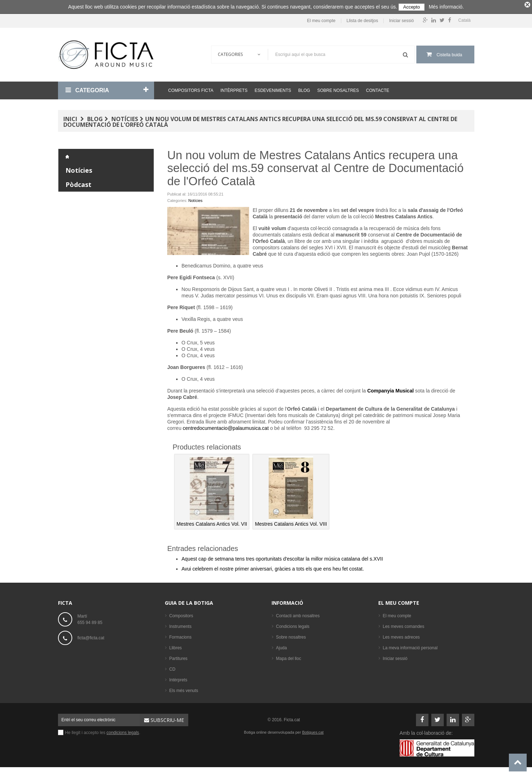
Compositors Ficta (191, 89)
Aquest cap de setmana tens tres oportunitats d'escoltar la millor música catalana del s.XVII (282, 557)
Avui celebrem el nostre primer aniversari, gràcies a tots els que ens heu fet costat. (273, 567)
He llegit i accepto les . (103, 731)
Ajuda (282, 646)
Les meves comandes (404, 625)
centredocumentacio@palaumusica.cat (226, 427)
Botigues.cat (313, 731)
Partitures (178, 657)
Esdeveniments (273, 89)
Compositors (181, 614)
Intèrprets (234, 89)
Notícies (125, 118)
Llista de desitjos (362, 19)
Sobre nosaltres (338, 89)
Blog (304, 89)
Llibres (176, 646)
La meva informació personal (410, 646)
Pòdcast (78, 183)
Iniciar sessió (401, 19)
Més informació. (446, 7)
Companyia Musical (391, 389)
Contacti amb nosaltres (298, 614)
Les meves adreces (401, 636)
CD (172, 668)
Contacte (378, 89)
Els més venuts (184, 689)
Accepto (412, 7)
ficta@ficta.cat (91, 636)
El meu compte (321, 19)
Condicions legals (293, 625)
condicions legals (123, 731)
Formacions (181, 636)
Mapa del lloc (289, 657)
